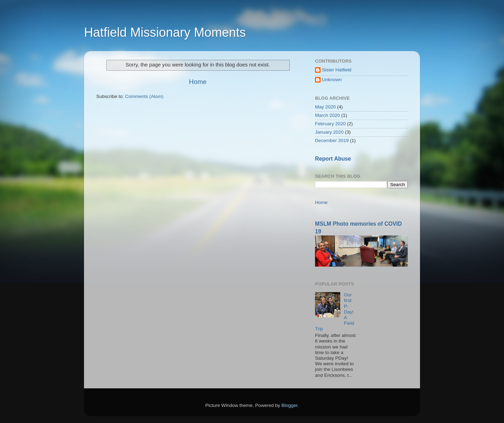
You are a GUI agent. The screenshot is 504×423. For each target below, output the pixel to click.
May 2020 (325, 107)
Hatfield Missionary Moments (165, 32)
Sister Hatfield (337, 70)
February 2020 (330, 124)
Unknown (332, 80)
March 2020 (327, 115)
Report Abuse (333, 159)
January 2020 (329, 132)
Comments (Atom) (145, 96)
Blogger (289, 405)
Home (198, 82)
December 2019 (332, 140)
